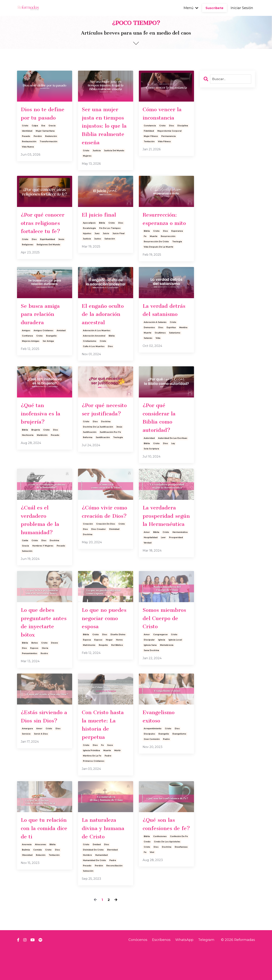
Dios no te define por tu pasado (44, 114)
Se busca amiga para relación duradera (42, 329)
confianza (27, 352)
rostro (44, 679)
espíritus (171, 343)
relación (41, 885)
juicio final (119, 247)
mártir (117, 779)
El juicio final (100, 228)
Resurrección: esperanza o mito (166, 232)
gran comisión (152, 766)
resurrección (168, 250)
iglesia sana (150, 670)
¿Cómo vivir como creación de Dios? (105, 536)
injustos (87, 247)
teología (177, 256)
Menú (191, 8)
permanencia (168, 138)
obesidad (27, 885)
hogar (109, 664)
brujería (36, 448)
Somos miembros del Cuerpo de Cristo (166, 642)
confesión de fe (179, 875)
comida (37, 880)
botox (35, 668)
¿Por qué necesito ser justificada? (98, 431)
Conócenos (138, 970)
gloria (45, 673)
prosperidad (176, 568)
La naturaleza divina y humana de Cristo (105, 857)
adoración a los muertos (97, 347)
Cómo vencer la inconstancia (163, 114)
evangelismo (179, 761)
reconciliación (114, 896)
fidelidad (149, 132)
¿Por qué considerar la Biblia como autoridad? (160, 436)
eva (43, 127)
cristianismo (90, 357)
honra (119, 664)
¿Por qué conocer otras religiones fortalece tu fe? (44, 237)
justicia (97, 163)
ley (173, 463)
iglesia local (175, 664)
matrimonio (89, 670)
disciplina (183, 127)
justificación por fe (110, 459)
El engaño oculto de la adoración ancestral (104, 329)
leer (163, 568)
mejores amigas (31, 357)
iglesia (162, 664)
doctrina (106, 448)
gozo (110, 773)
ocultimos (160, 348)
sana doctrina (151, 675)
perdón (38, 138)
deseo (54, 668)
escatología (89, 242)
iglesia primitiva (91, 779)
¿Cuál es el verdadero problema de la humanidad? (41, 541)
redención (51, 138)
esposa (87, 664)
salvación (110, 252)
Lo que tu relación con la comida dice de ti (44, 857)
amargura (27, 755)
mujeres (87, 169)
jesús (61, 254)
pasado (26, 138)
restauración (29, 143)
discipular (149, 664)
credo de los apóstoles (167, 880)
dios (172, 127)
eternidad (112, 880)
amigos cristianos (43, 347)
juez (97, 247)
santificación (103, 464)
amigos (26, 347)
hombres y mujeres (43, 568)
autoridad (149, 457)
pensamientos (30, 679)
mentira (183, 343)
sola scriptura (151, 468)
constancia (150, 127)
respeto (103, 670)
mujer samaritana (45, 132)
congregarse (160, 659)
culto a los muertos (94, 363)
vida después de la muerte (158, 261)
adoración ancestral (94, 352)
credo (147, 880)
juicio (106, 247)
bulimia (26, 880)
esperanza (177, 245)
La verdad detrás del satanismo (166, 325)
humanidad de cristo (94, 891)
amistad (61, 347)
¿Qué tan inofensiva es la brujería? (42, 431)
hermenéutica (180, 563)
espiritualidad (48, 254)
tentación (149, 143)
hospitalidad (151, 568)
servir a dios (41, 761)
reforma (88, 464)
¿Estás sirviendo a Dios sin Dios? (43, 742)
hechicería (28, 454)
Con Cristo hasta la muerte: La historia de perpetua (104, 751)
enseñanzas (181, 885)
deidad (97, 875)
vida (158, 354)
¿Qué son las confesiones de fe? (163, 857)
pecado (55, 454)
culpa (35, 127)
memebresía (167, 670)
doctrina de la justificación (98, 454)
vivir (152, 891)
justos (98, 252)
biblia (102, 236)
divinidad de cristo (93, 880)
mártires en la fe (92, 784)
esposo (34, 673)
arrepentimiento (153, 755)
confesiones (160, 875)
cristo (25, 127)
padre (108, 784)
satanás (148, 354)
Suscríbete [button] (215, 8)
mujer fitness (151, 138)
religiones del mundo (48, 260)
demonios (149, 343)
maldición (42, 454)
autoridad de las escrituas (173, 457)
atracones (41, 875)
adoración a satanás (155, 338)
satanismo (175, 348)
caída (25, 563)
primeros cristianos (94, 789)
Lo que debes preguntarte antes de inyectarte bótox (43, 646)
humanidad (101, 885)
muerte (154, 250)
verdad (148, 573)
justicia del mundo (114, 163)
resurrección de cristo (156, 256)
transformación (48, 143)
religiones (28, 260)
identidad (27, 132)
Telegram (206, 970)
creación (88, 554)
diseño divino (118, 659)
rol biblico (117, 670)
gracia (52, 127)
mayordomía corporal (169, 132)
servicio (26, 761)
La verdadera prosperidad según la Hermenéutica (162, 541)
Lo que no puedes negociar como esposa (104, 642)
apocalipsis (89, 236)
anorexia (27, 875)
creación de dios (106, 554)
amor (147, 563)
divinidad (114, 559)
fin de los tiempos (110, 242)
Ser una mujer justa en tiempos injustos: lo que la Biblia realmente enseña (104, 132)
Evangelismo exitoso (160, 742)
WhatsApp (184, 970)
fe (145, 250)
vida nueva (28, 148)
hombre (87, 885)
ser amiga (48, 357)
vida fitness (164, 143)
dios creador (99, 559)
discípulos (149, 761)
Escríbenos (161, 970)
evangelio (51, 352)
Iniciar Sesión (242, 8)
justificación (90, 459)
